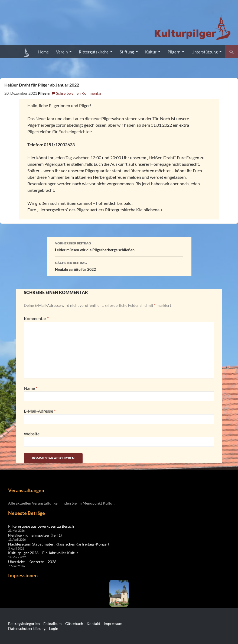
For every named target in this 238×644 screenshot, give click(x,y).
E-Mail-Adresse (40, 411)
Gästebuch (74, 624)
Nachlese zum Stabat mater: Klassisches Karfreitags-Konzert (59, 544)
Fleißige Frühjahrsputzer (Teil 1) (35, 535)
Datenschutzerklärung (27, 628)
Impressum (113, 624)
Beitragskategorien (24, 624)
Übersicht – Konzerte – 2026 (32, 562)
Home (43, 52)
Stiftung (127, 52)
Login (54, 628)
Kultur (151, 52)
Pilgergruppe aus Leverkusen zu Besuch (41, 526)
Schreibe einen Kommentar (79, 93)
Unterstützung (205, 52)
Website (32, 434)
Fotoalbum (53, 624)
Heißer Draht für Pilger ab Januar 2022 (42, 85)
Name (31, 388)
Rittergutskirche (94, 52)
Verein (62, 52)
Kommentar (36, 318)
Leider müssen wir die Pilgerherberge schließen (119, 246)
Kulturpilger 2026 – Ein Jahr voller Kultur (43, 553)
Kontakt (93, 624)
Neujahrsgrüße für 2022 (119, 266)
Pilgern (174, 52)
